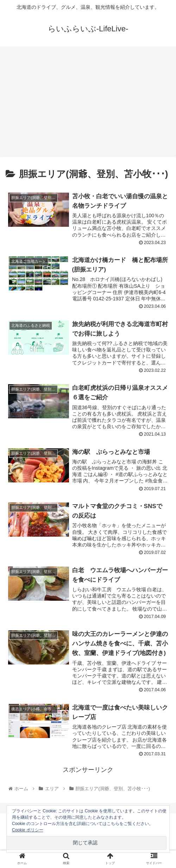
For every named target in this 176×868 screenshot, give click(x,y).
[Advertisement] (88, 104)
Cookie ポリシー (28, 830)
